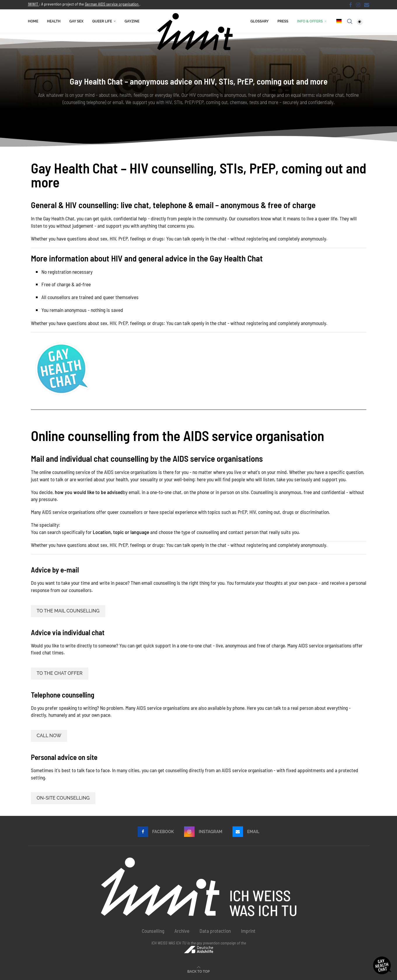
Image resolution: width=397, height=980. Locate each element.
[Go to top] (198, 971)
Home (33, 21)
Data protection (215, 931)
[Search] (350, 21)
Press (283, 21)
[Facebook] (351, 5)
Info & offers (310, 21)
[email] (367, 5)
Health (54, 21)
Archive (182, 931)
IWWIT (34, 4)
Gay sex (76, 21)
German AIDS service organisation (112, 4)
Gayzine (132, 21)
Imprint (248, 931)
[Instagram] (358, 5)
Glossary (259, 21)
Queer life (102, 21)
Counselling (153, 931)
